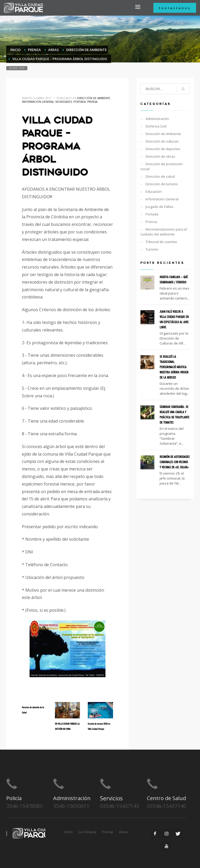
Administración (157, 119)
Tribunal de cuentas (161, 242)
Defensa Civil (156, 126)
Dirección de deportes (163, 149)
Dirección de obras (160, 156)
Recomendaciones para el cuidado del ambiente (164, 232)
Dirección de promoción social (162, 166)
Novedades (64, 102)
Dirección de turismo (162, 184)
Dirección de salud (160, 176)
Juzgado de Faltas (160, 207)
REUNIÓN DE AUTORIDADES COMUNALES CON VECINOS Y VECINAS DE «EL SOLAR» (175, 462)
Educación (154, 192)
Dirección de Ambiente (94, 98)
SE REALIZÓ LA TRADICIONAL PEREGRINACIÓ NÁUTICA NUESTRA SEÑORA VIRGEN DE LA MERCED (174, 367)
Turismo (152, 249)
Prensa (92, 102)
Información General (38, 102)
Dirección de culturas (162, 141)
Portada (80, 102)
